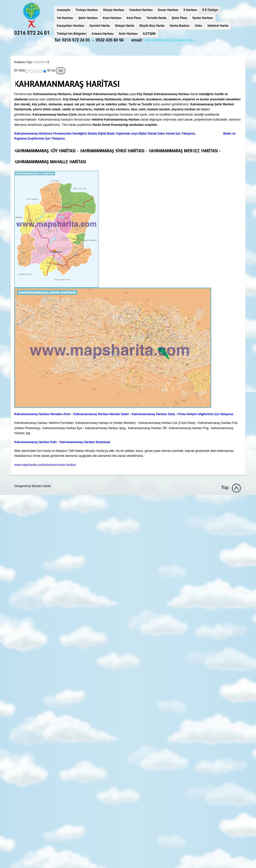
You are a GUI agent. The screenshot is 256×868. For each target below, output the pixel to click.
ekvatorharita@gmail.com (170, 40)
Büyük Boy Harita (152, 26)
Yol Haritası (65, 18)
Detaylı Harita (125, 26)
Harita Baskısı (180, 26)
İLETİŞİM (149, 34)
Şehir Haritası (88, 18)
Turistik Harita (156, 18)
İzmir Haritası (128, 34)
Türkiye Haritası (86, 10)
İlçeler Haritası (203, 18)
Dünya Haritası (113, 10)
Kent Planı (134, 18)
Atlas (198, 26)
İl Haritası (190, 10)
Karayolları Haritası (70, 26)
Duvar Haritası (168, 10)
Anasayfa (63, 10)
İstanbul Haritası (141, 10)
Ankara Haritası (102, 34)
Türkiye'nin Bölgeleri (71, 34)
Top (225, 487)
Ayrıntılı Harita (99, 26)
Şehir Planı (179, 18)
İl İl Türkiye (210, 10)
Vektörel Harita (218, 26)
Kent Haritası (112, 18)
